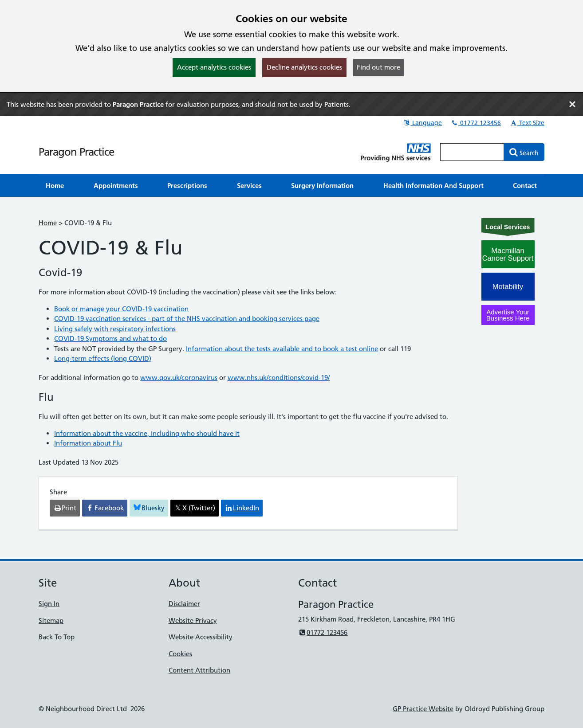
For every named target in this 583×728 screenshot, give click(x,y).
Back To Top (57, 637)
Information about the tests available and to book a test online (282, 349)
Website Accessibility (201, 637)
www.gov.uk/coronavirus (179, 378)
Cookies (180, 654)
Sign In (49, 604)
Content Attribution (199, 670)
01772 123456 (476, 123)
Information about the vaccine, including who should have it (147, 433)
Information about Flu (88, 443)
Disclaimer (184, 604)
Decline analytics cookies (304, 67)
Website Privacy (193, 620)
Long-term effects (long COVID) (103, 358)
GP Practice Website (423, 709)
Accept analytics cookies (214, 67)
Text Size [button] (527, 123)
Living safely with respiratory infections (115, 329)
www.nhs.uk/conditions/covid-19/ (279, 378)
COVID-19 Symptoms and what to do (110, 339)
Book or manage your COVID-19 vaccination (121, 309)
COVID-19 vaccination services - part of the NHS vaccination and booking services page (187, 319)
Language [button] (422, 123)
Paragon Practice (76, 152)
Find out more (378, 67)
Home (48, 223)
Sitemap (51, 620)
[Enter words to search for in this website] (472, 152)
